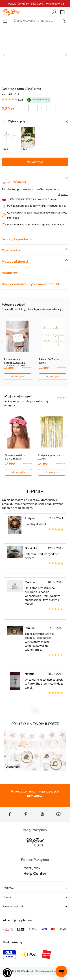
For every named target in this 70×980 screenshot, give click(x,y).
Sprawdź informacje (53, 225)
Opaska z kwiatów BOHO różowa (15, 457)
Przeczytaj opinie (56, 206)
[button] (7, 973)
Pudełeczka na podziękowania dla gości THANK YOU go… (17, 363)
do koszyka (35, 162)
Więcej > (62, 398)
